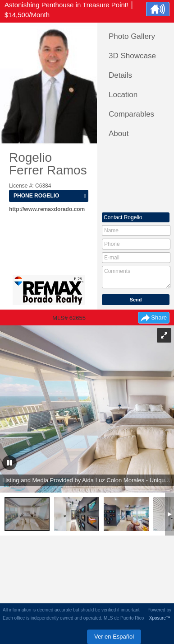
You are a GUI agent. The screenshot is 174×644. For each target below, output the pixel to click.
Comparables (131, 114)
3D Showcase (132, 56)
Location (123, 95)
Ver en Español (114, 637)
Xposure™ (160, 618)
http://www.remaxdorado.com (47, 209)
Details (120, 75)
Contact (123, 217)
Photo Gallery (132, 36)
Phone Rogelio (36, 196)
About (119, 134)
